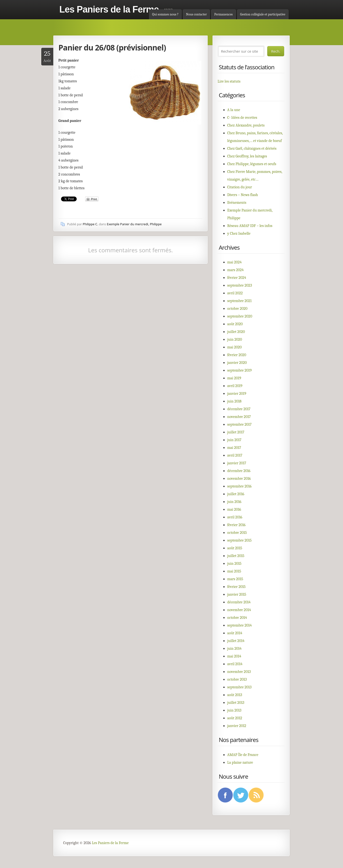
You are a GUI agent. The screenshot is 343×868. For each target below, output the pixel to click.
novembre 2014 (239, 610)
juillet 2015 (236, 556)
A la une (234, 110)
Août (47, 56)
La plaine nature (240, 762)
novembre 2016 (239, 479)
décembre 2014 (239, 602)
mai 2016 (234, 509)
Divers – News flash (243, 195)
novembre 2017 (239, 417)
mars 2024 (235, 270)
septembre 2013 (239, 687)
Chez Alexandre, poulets (246, 125)
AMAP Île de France (243, 755)
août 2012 (235, 718)
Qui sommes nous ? (165, 14)
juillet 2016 (236, 494)
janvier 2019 (237, 394)
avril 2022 (235, 293)
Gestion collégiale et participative (263, 14)
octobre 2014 (237, 618)
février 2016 (236, 525)
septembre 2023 (240, 285)
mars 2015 (235, 579)
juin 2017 (234, 440)
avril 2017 (235, 455)
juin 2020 (235, 339)
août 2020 (235, 324)
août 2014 (235, 633)
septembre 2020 (240, 316)
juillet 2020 (236, 332)
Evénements (237, 203)
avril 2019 (235, 386)
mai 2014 (234, 656)
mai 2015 (234, 571)
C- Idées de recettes (242, 118)
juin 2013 (234, 710)
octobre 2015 (237, 533)
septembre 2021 (239, 301)
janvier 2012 (237, 726)
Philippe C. (90, 224)
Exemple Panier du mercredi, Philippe (134, 224)
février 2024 (237, 278)
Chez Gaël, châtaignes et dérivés (252, 148)
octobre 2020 (237, 309)
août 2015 (235, 548)
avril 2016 (235, 517)
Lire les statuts (229, 81)
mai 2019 (234, 378)
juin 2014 (234, 649)
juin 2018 (234, 401)
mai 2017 (234, 448)
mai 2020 (234, 347)
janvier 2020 (237, 363)
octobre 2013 (237, 679)
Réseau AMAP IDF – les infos (250, 226)
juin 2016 (234, 502)
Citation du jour (240, 187)
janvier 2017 (237, 463)
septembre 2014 (239, 625)
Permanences (223, 14)
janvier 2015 (237, 594)
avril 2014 (235, 664)
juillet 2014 (236, 641)
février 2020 (237, 355)
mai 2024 (234, 262)
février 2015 (236, 587)
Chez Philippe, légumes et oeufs (252, 164)
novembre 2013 (239, 672)
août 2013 (235, 695)
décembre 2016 (239, 471)
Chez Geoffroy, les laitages (247, 156)
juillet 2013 (236, 703)
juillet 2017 (236, 432)
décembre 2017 (239, 409)
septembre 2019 (239, 370)
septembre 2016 (239, 486)
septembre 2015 (239, 540)
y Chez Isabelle (239, 233)
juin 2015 (234, 564)
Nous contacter (196, 14)
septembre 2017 (239, 424)
